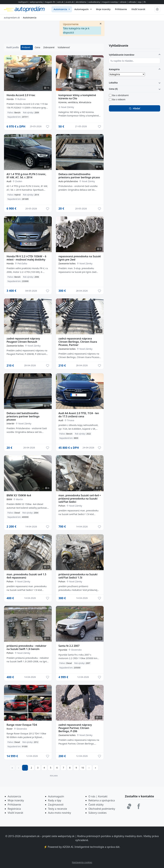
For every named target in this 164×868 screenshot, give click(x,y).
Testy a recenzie (57, 809)
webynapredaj (36, 2)
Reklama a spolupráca (102, 800)
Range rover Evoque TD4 (22, 725)
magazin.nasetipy (110, 2)
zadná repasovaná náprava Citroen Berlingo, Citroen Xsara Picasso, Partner (78, 342)
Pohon (62, 506)
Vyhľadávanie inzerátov (122, 55)
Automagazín (56, 796)
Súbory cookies (98, 813)
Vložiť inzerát (15, 813)
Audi (9, 181)
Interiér (10, 424)
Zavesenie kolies (67, 263)
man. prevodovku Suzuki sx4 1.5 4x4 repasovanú (26, 576)
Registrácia (14, 809)
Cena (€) (113, 89)
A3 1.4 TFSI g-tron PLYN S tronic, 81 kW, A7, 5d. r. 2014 (26, 176)
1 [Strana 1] (25, 768)
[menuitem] (62, 9)
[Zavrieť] (101, 23)
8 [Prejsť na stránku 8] (70, 768)
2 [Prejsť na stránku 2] (31, 768)
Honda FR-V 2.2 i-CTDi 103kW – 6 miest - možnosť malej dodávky (26, 258)
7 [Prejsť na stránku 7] (63, 768)
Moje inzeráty (16, 800)
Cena (37, 47)
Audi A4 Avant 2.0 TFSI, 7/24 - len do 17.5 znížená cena (79, 415)
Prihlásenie (14, 805)
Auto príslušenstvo (68, 181)
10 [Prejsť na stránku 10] (83, 768)
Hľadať (134, 108)
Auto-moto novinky (59, 813)
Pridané (26, 47)
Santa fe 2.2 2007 (69, 646)
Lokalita (113, 83)
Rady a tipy (55, 800)
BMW (9, 499)
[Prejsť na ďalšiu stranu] (89, 768)
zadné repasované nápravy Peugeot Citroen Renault (23, 340)
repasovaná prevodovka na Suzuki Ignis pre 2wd (80, 258)
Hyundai (63, 650)
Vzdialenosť (64, 47)
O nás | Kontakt (98, 796)
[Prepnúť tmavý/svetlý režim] (157, 9)
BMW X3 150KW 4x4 (19, 495)
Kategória (114, 69)
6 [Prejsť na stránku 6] (57, 768)
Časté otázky (96, 805)
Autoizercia (14, 796)
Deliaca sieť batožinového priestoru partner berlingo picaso (79, 176)
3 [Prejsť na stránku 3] (38, 768)
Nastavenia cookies (82, 862)
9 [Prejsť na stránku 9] (76, 768)
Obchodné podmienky (102, 809)
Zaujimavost (55, 805)
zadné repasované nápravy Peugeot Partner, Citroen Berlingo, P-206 (75, 728)
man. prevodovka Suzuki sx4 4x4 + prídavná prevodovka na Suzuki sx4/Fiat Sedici (80, 499)
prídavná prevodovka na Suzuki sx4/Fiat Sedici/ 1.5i (78, 576)
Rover (10, 729)
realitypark (23, 2)
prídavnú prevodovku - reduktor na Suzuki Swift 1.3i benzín (27, 647)
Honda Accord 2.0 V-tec (21, 95)
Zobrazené (49, 47)
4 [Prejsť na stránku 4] (44, 768)
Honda (10, 99)
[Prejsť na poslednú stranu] (95, 768)
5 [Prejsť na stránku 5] (51, 768)
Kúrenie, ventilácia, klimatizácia (75, 102)
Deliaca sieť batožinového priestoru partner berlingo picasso (23, 416)
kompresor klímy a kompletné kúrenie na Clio (77, 97)
